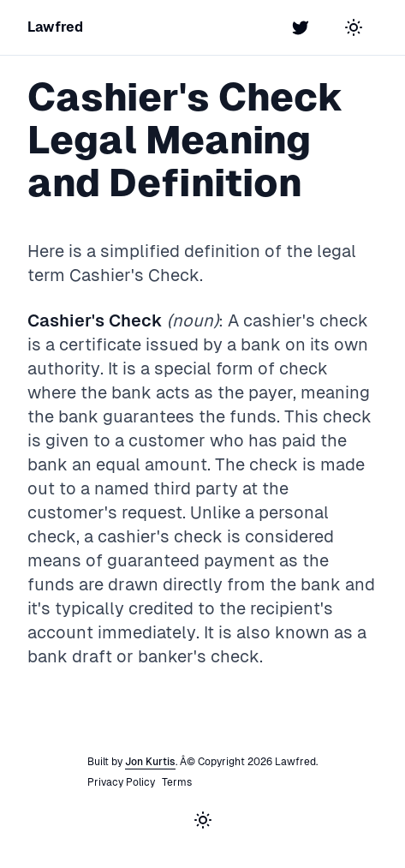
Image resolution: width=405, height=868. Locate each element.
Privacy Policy (121, 782)
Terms (177, 782)
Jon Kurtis (150, 762)
